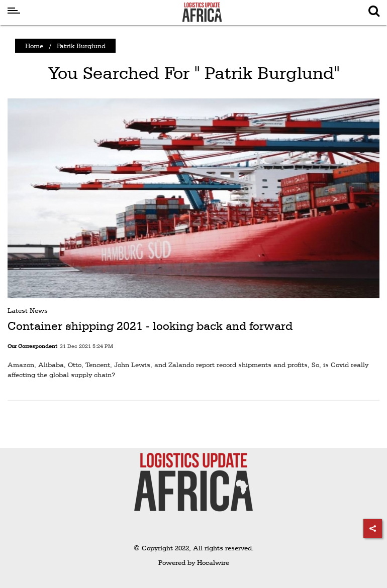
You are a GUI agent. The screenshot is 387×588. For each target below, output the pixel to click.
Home (34, 46)
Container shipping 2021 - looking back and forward (150, 326)
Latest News (28, 310)
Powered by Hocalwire (194, 562)
